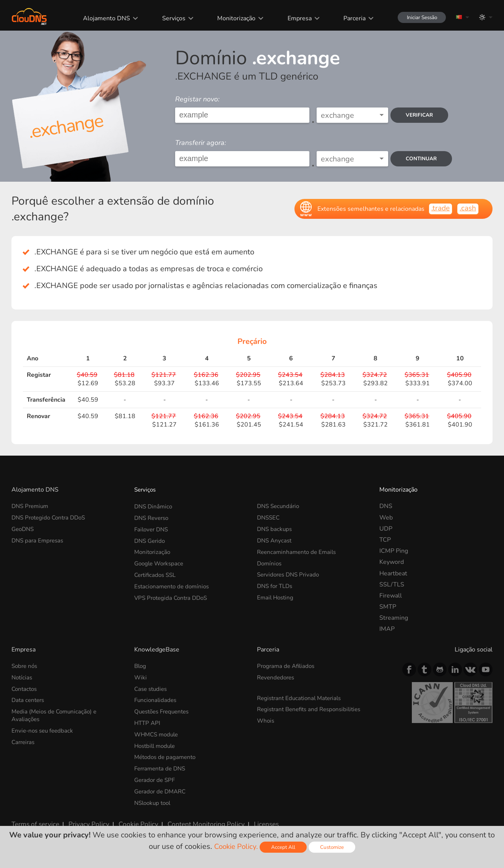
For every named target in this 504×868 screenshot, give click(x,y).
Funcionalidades (156, 699)
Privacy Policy (85, 820)
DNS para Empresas (39, 540)
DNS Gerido (151, 540)
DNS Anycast (275, 540)
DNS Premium (31, 506)
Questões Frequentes (164, 711)
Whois (266, 720)
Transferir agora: (201, 143)
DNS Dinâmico (154, 506)
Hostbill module (157, 744)
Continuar (423, 159)
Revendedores (277, 677)
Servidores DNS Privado (290, 573)
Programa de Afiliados (288, 666)
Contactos (25, 688)
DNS (386, 506)
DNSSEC (269, 518)
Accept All (285, 847)
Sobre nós (25, 666)
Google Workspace (161, 562)
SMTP (388, 607)
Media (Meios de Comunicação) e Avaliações (56, 714)
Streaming (394, 618)
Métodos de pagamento (167, 755)
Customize (334, 847)
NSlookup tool (154, 800)
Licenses (252, 820)
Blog (141, 666)
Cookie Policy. (235, 846)
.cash (467, 208)
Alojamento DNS (102, 18)
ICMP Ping (394, 551)
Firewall (391, 596)
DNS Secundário (280, 506)
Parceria (348, 18)
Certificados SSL (157, 573)
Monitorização (231, 18)
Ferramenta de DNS (162, 767)
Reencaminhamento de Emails (299, 551)
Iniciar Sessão (418, 17)
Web (386, 518)
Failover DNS (153, 529)
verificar (421, 115)
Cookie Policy (131, 820)
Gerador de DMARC (162, 789)
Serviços (168, 18)
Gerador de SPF (156, 778)
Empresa (293, 18)
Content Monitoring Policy (195, 820)
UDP (386, 529)
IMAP (387, 629)
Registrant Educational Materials (302, 697)
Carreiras (24, 740)
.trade (439, 208)
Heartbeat (393, 573)
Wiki (141, 677)
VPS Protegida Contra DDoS (173, 596)
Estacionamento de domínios (174, 585)
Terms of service (34, 820)
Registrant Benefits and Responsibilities (313, 708)
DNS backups (275, 529)
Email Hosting (276, 596)
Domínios (270, 562)
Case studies (152, 688)
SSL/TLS (392, 585)
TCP (385, 540)
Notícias (23, 677)
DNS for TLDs (276, 585)
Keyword (392, 562)
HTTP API (148, 722)
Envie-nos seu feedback (44, 729)
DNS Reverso (153, 518)
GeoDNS (24, 529)
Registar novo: (197, 99)
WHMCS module (158, 733)
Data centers (29, 699)
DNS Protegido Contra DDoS (51, 518)
